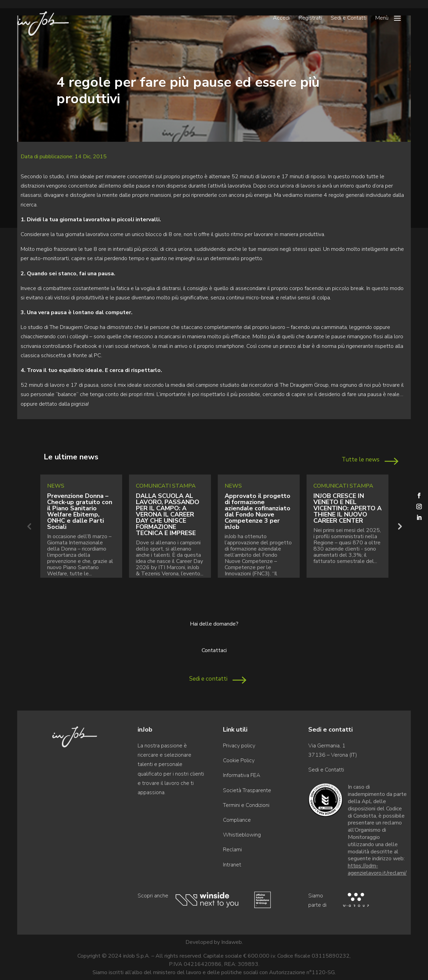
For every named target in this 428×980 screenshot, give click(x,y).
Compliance (237, 820)
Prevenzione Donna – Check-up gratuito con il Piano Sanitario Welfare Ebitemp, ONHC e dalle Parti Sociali (80, 511)
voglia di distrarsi (161, 288)
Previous (29, 526)
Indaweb (232, 942)
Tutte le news (361, 460)
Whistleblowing (242, 835)
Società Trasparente (247, 790)
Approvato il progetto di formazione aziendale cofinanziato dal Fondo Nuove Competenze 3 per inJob (258, 511)
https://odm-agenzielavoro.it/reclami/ (377, 869)
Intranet (232, 865)
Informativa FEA (242, 775)
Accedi (281, 19)
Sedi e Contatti (349, 19)
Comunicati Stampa (166, 486)
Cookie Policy (239, 760)
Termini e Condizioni (246, 805)
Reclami (232, 850)
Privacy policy (239, 746)
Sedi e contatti (208, 679)
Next (399, 526)
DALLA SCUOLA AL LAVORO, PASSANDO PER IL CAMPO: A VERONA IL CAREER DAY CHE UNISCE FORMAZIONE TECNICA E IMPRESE (168, 514)
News (56, 486)
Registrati (310, 19)
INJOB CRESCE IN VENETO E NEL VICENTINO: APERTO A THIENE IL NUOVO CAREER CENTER (347, 508)
